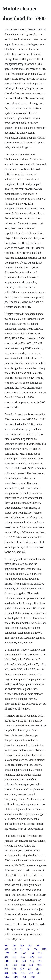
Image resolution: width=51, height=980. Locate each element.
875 (23, 973)
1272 (7, 953)
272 (15, 953)
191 (38, 969)
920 (14, 949)
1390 (23, 957)
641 (6, 945)
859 (22, 969)
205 (30, 945)
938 (14, 969)
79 (21, 949)
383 (31, 973)
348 (22, 945)
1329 (33, 977)
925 (40, 953)
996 (6, 949)
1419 (7, 977)
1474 (16, 977)
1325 (15, 973)
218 (32, 961)
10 (28, 949)
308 (31, 965)
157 (39, 973)
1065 (15, 965)
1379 (32, 957)
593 (24, 961)
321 (14, 957)
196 (6, 965)
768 (38, 945)
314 (24, 977)
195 (32, 953)
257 (30, 969)
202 (6, 973)
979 (6, 969)
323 (40, 961)
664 (36, 949)
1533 (39, 965)
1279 (44, 949)
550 (14, 945)
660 (6, 957)
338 (23, 965)
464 (40, 957)
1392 (24, 953)
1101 (16, 961)
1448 (7, 961)
